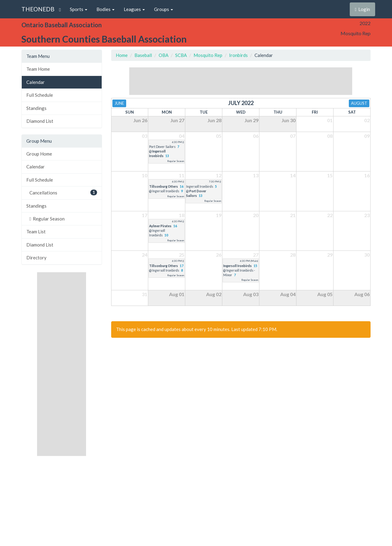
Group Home (39, 154)
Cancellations (63, 192)
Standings (36, 108)
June (119, 103)
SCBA (181, 55)
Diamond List (40, 121)
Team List (36, 232)
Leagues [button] (134, 9)
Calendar (36, 82)
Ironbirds (238, 55)
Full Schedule (40, 95)
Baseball (143, 55)
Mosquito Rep (208, 55)
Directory (36, 258)
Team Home (38, 69)
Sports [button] (79, 9)
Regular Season (47, 219)
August (359, 103)
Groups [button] (164, 9)
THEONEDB (38, 9)
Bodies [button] (106, 9)
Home (122, 55)
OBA (164, 55)
